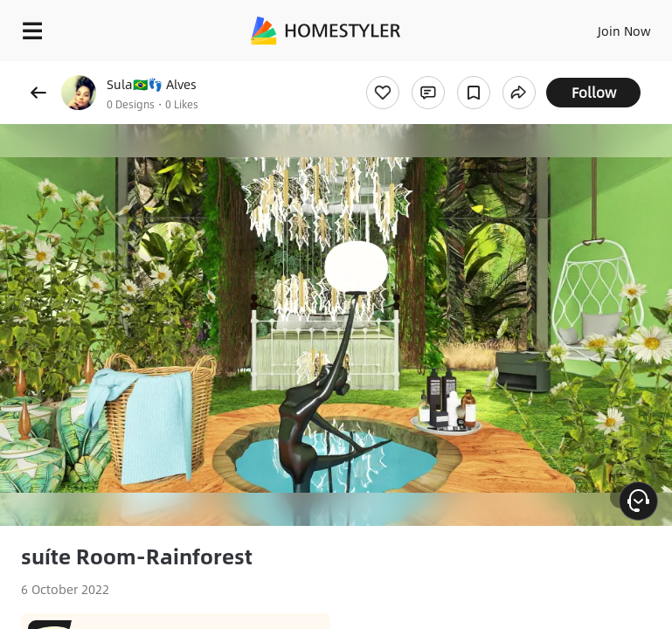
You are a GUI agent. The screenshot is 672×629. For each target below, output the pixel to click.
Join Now (624, 31)
